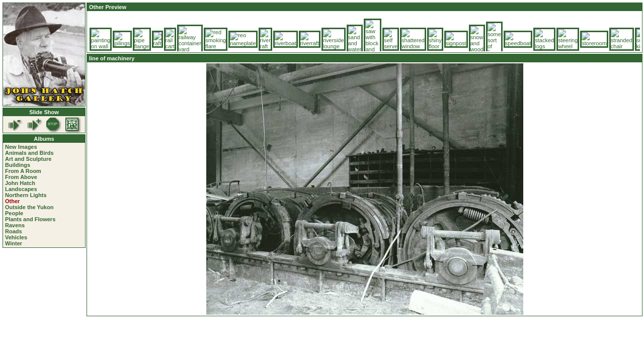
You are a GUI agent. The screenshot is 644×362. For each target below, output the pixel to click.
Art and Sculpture (28, 159)
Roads (14, 231)
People (14, 213)
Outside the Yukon (29, 207)
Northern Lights (26, 195)
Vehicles (16, 237)
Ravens (15, 225)
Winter (14, 243)
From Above (21, 177)
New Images (21, 147)
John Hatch (20, 183)
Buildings (18, 165)
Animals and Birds (29, 153)
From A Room (23, 171)
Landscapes (21, 189)
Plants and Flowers (30, 219)
